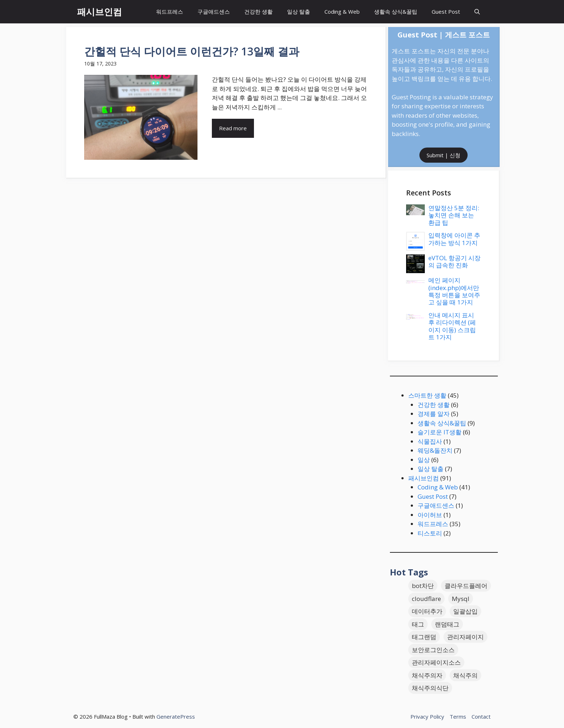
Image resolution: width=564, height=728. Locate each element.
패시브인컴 (99, 12)
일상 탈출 (299, 12)
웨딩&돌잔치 (435, 450)
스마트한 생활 (427, 395)
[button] (477, 12)
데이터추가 (427, 611)
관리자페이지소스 (436, 662)
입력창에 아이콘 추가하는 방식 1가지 (454, 239)
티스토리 (430, 533)
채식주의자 (427, 675)
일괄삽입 (465, 611)
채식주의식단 (430, 688)
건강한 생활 (258, 12)
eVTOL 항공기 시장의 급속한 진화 (454, 261)
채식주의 (465, 675)
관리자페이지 (465, 637)
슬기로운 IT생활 (440, 432)
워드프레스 (170, 12)
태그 (418, 624)
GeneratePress (176, 716)
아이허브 (430, 515)
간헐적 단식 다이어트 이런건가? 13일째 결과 (192, 51)
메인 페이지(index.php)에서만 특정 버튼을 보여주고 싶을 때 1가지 (454, 291)
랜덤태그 (447, 624)
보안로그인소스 (433, 650)
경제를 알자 (434, 414)
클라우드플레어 (466, 586)
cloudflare (426, 599)
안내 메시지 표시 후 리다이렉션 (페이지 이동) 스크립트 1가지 (452, 326)
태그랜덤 (424, 637)
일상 (424, 460)
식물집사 (430, 441)
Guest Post (446, 12)
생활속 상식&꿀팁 (396, 12)
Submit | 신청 (444, 155)
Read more (233, 128)
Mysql (461, 599)
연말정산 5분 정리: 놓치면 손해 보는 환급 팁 (454, 215)
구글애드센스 (214, 12)
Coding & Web (342, 12)
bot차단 (423, 586)
